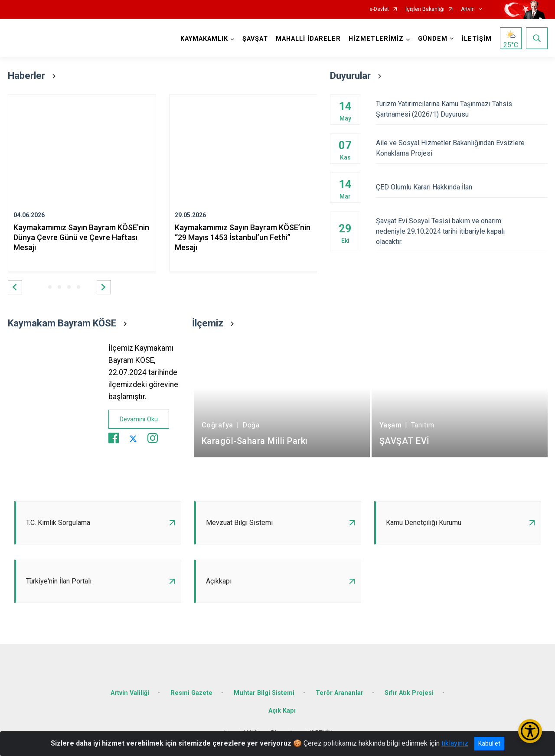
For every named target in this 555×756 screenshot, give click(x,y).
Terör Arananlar (340, 693)
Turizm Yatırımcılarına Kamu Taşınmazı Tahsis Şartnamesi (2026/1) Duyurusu (462, 109)
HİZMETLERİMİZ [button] (376, 39)
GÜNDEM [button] (433, 39)
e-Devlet (379, 9)
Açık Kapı (282, 711)
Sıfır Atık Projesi (409, 693)
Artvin (468, 9)
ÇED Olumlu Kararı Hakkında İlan (462, 187)
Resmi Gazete (191, 693)
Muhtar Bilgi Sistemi (264, 693)
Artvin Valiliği (130, 693)
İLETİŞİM (477, 39)
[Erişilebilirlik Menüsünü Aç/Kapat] (530, 731)
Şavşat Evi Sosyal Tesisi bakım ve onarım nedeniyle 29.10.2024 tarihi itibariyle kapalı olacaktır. (462, 231)
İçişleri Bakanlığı (425, 9)
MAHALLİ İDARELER (308, 39)
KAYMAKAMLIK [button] (204, 39)
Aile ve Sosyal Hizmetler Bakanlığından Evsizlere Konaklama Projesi (462, 148)
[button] (15, 287)
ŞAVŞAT (255, 39)
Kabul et (489, 743)
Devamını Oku (139, 419)
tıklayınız (455, 743)
